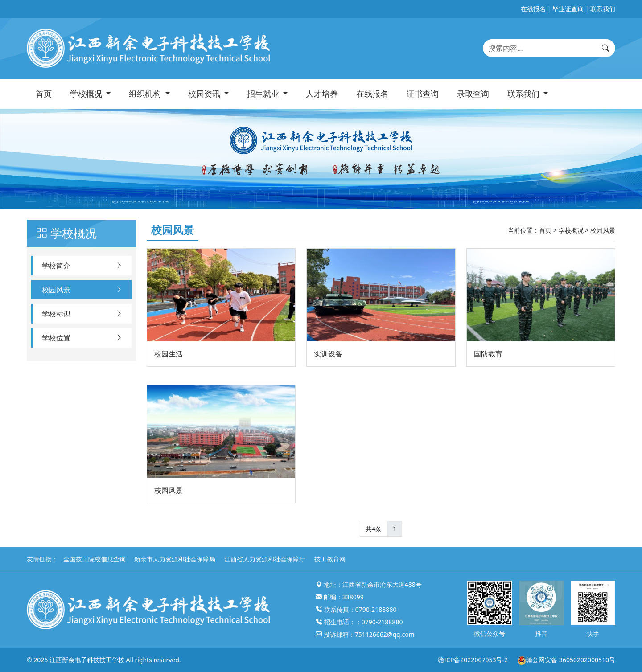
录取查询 (473, 94)
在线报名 (533, 9)
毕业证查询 (568, 9)
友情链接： (42, 559)
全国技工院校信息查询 (95, 559)
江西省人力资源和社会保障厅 (265, 559)
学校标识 (82, 314)
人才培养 (322, 94)
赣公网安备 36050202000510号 (566, 660)
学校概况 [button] (87, 94)
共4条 (374, 529)
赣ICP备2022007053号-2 (473, 660)
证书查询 (423, 94)
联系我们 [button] (525, 94)
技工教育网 (330, 559)
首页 (44, 94)
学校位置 (82, 338)
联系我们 (603, 9)
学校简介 (82, 266)
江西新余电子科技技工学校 (87, 660)
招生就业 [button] (264, 94)
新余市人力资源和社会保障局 (175, 559)
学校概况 (571, 230)
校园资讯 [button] (205, 94)
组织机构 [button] (146, 94)
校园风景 (82, 290)
